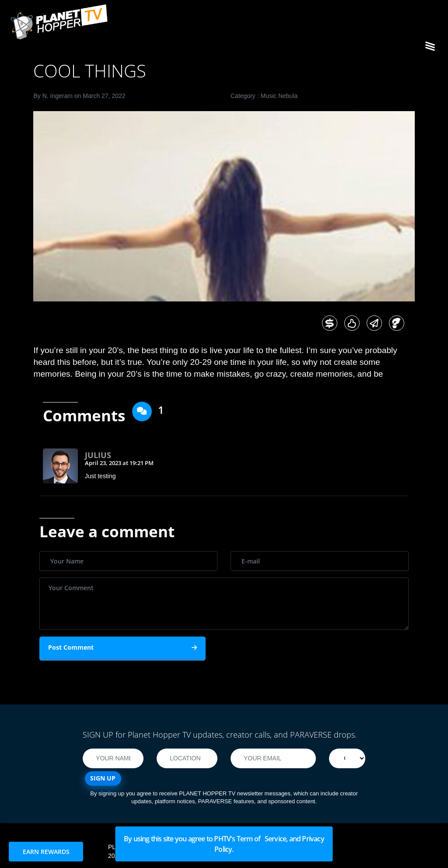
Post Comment (122, 647)
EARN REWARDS (46, 852)
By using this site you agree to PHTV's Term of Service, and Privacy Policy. (224, 844)
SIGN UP (103, 778)
